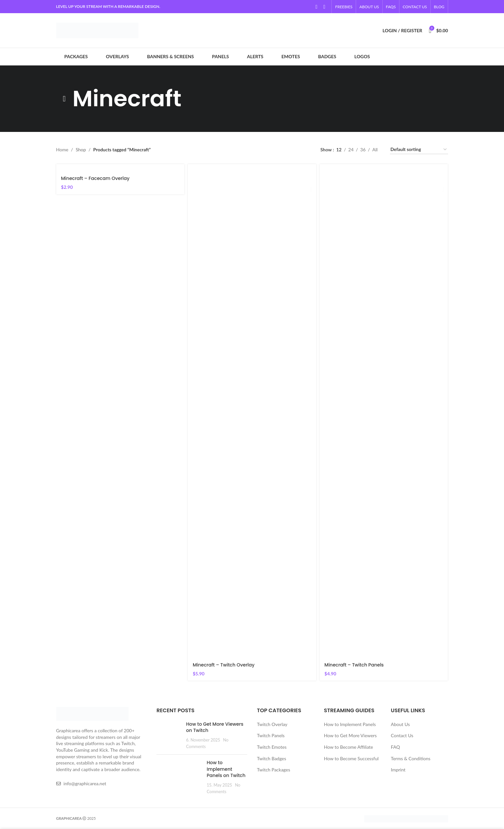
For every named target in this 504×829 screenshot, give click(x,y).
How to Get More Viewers (350, 735)
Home (62, 150)
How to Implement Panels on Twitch (226, 769)
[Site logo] (97, 30)
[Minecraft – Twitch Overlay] (252, 411)
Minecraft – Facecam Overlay (95, 178)
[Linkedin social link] (324, 7)
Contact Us (402, 735)
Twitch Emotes (272, 747)
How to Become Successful (351, 758)
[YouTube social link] (316, 7)
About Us (400, 724)
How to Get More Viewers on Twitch (215, 727)
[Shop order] (419, 150)
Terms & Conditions (411, 758)
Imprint (398, 770)
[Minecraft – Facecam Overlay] (120, 168)
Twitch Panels (271, 735)
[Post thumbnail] (169, 735)
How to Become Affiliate (348, 747)
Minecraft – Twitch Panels (354, 665)
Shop (81, 150)
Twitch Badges (272, 758)
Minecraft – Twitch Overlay (224, 665)
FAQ (396, 747)
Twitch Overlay (272, 724)
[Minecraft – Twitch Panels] (384, 411)
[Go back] (64, 99)
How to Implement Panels (350, 724)
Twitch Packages (274, 770)
